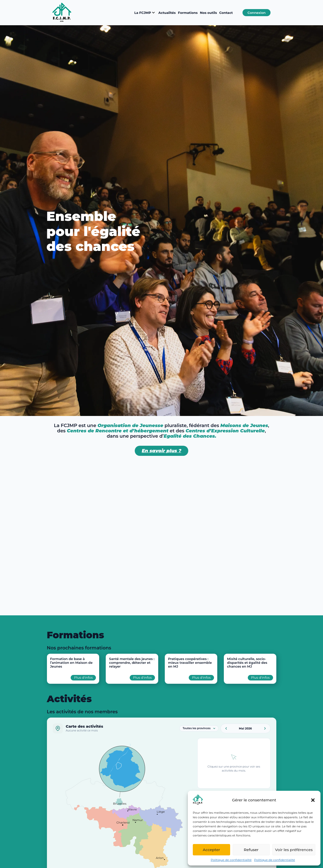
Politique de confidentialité (231, 860)
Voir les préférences (294, 850)
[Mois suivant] (265, 728)
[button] (313, 800)
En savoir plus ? (162, 451)
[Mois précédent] (226, 728)
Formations (188, 13)
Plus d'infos (83, 677)
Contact (226, 13)
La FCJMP (145, 13)
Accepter (211, 850)
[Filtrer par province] (199, 728)
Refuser (251, 850)
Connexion (257, 13)
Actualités (167, 13)
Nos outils (208, 13)
